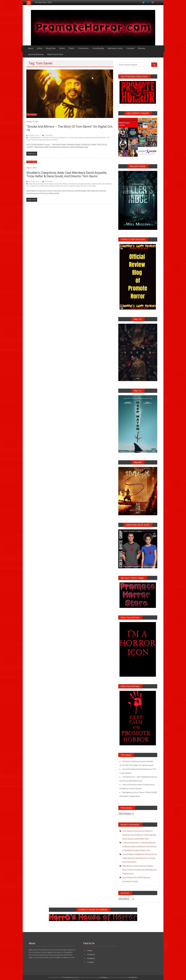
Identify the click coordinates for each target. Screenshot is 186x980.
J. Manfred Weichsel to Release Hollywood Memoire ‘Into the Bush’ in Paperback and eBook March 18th (140, 847)
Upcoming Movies (36, 54)
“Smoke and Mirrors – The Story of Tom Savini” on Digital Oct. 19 (70, 128)
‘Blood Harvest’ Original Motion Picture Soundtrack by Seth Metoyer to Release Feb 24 (140, 870)
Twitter (90, 951)
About (31, 48)
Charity (71, 48)
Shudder (81, 184)
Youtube (90, 962)
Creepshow (32, 184)
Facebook (91, 954)
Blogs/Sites (51, 48)
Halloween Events (115, 48)
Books (62, 48)
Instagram (91, 958)
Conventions (83, 48)
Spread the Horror (45, 140)
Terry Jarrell (127, 831)
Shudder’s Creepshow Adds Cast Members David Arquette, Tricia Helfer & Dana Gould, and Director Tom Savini (67, 174)
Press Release (32, 115)
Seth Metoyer (127, 866)
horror (72, 138)
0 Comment (47, 135)
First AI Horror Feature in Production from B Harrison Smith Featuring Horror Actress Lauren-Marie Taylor (139, 835)
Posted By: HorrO (33, 135)
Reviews (142, 48)
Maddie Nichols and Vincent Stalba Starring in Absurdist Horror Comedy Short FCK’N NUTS (140, 858)
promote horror (88, 138)
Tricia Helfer (92, 186)
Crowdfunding (98, 48)
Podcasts (130, 48)
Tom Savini (54, 140)
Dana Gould (40, 184)
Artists (40, 48)
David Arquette (49, 184)
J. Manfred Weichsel (130, 843)
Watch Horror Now (55, 54)
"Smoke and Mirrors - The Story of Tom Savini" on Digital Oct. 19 (49, 138)
